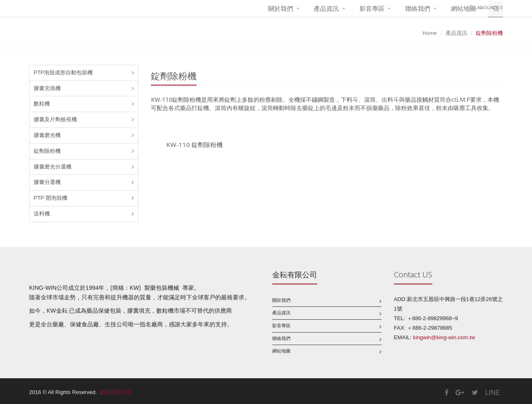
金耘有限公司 (115, 392)
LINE (493, 393)
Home (430, 33)
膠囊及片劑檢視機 (55, 119)
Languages (489, 7)
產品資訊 (326, 9)
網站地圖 (281, 351)
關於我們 (281, 9)
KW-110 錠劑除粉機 (195, 144)
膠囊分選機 (47, 182)
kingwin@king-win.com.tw (444, 337)
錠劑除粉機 (47, 151)
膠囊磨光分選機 (53, 167)
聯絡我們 (418, 9)
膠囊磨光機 (47, 135)
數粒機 (42, 104)
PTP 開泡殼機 (50, 198)
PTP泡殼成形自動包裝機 (63, 72)
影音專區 (372, 9)
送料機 (42, 214)
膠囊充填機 (47, 88)
